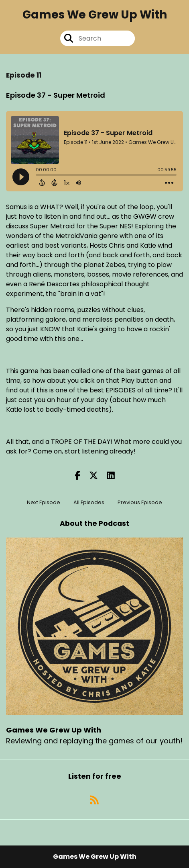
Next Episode (44, 502)
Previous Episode (140, 502)
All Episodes (89, 502)
